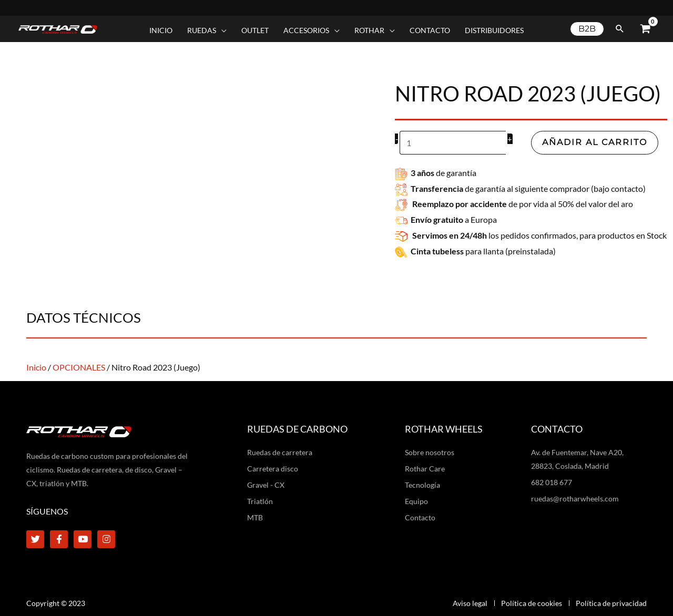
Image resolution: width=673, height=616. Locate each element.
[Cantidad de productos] (453, 143)
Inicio (36, 367)
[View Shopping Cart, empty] (645, 29)
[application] (221, 30)
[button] (587, 29)
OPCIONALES (79, 367)
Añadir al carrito (595, 142)
